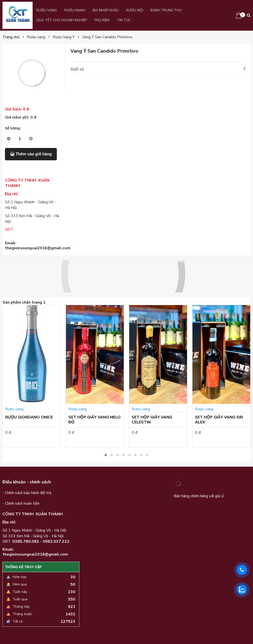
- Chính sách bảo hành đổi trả (27, 493)
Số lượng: (13, 128)
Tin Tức (124, 20)
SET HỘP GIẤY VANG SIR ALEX (219, 420)
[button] (106, 455)
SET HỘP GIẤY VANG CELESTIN (152, 420)
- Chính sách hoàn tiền (21, 503)
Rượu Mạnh (75, 10)
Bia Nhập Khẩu (106, 10)
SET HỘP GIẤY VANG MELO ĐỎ (95, 420)
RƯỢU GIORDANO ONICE (29, 417)
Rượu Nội (135, 10)
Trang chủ (11, 37)
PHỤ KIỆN (102, 20)
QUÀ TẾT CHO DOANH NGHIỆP (62, 20)
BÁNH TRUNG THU (166, 10)
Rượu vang (47, 10)
